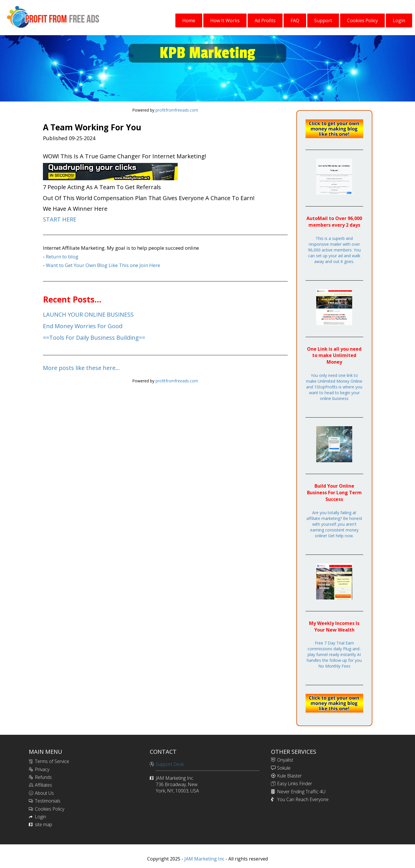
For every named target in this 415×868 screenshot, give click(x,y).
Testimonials (48, 801)
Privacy (42, 769)
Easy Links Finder (295, 784)
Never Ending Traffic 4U (301, 792)
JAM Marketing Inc (204, 859)
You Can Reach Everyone (303, 799)
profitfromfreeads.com (177, 110)
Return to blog (62, 257)
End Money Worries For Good (83, 326)
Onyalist (285, 760)
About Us (44, 793)
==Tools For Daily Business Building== (94, 338)
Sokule (284, 768)
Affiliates (43, 785)
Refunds (43, 777)
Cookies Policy (50, 809)
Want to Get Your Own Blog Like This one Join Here (103, 265)
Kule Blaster (289, 776)
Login (40, 817)
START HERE (60, 219)
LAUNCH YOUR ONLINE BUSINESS (88, 314)
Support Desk (170, 764)
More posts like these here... (81, 368)
